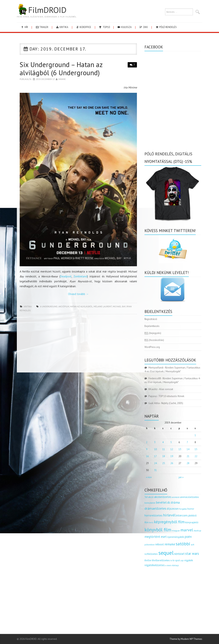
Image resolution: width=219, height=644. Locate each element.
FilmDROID (42, 10)
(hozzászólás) (154, 340)
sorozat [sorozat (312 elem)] (179, 554)
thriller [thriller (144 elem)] (148, 560)
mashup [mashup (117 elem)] (197, 531)
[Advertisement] (78, 344)
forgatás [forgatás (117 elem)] (183, 509)
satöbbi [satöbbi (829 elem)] (183, 544)
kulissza (124, 27)
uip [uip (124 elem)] (182, 560)
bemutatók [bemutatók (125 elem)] (150, 503)
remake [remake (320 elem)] (170, 544)
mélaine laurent (103, 306)
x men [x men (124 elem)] (168, 565)
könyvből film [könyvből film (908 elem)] (158, 530)
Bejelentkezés (152, 326)
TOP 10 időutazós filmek (171, 396)
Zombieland (80, 276)
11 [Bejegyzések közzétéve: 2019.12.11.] (164, 449)
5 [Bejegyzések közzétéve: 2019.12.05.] (171, 442)
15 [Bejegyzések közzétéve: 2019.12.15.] (196, 449)
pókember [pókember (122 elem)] (150, 545)
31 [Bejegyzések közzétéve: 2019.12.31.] (155, 470)
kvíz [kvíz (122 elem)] (151, 522)
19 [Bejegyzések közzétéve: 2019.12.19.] (172, 456)
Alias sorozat (166, 389)
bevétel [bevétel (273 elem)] (161, 502)
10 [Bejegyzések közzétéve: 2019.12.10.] (155, 449)
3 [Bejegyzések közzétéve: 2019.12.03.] (155, 442)
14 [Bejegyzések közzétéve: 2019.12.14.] (188, 449)
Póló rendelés (166, 27)
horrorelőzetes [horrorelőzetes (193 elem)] (153, 515)
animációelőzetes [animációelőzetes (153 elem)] (189, 497)
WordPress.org (152, 347)
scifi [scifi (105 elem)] (193, 545)
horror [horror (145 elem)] (191, 509)
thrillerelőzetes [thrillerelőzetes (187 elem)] (161, 560)
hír (24, 27)
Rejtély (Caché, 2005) (172, 403)
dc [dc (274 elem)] (169, 502)
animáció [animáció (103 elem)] (176, 497)
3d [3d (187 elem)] (146, 497)
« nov (149, 477)
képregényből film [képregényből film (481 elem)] (169, 522)
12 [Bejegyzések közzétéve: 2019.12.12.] (172, 449)
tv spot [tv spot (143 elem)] (176, 560)
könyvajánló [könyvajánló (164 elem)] (192, 522)
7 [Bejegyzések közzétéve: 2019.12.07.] (187, 442)
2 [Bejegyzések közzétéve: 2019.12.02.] (147, 442)
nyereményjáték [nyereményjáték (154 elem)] (176, 537)
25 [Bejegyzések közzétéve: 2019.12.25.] (164, 463)
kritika (62, 27)
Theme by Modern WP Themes (186, 639)
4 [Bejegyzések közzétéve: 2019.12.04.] (163, 442)
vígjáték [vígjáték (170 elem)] (189, 560)
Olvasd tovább (78, 294)
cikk (143, 27)
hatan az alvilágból (81, 306)
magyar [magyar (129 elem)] (176, 531)
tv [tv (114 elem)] (171, 560)
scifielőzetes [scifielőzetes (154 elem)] (151, 554)
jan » (181, 477)
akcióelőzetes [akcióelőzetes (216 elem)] (163, 497)
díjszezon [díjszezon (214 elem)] (173, 509)
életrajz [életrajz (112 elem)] (175, 565)
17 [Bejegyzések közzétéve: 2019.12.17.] (155, 456)
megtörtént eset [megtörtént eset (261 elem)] (156, 537)
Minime (62, 79)
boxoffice (83, 27)
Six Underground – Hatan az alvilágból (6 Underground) (61, 69)
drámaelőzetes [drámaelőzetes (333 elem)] (155, 508)
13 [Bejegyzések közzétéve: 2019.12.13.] (180, 449)
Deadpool (66, 276)
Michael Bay (119, 306)
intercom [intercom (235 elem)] (182, 515)
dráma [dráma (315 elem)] (175, 502)
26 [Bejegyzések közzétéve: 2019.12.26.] (172, 463)
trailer (42, 27)
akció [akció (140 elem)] (151, 497)
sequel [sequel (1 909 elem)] (166, 553)
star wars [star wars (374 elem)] (192, 553)
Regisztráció (151, 319)
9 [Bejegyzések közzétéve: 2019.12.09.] (147, 449)
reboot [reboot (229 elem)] (160, 544)
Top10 (104, 27)
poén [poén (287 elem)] (188, 537)
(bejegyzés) (153, 333)
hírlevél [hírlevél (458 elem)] (169, 515)
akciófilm (64, 306)
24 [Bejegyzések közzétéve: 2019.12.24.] (155, 463)
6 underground (49, 306)
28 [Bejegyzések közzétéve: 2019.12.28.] (188, 463)
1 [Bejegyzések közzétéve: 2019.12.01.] (195, 435)
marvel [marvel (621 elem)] (187, 530)
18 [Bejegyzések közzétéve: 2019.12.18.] (164, 456)
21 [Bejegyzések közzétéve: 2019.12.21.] (188, 456)
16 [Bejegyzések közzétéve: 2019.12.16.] (147, 456)
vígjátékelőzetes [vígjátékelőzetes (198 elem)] (155, 565)
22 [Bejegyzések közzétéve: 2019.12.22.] (196, 456)
